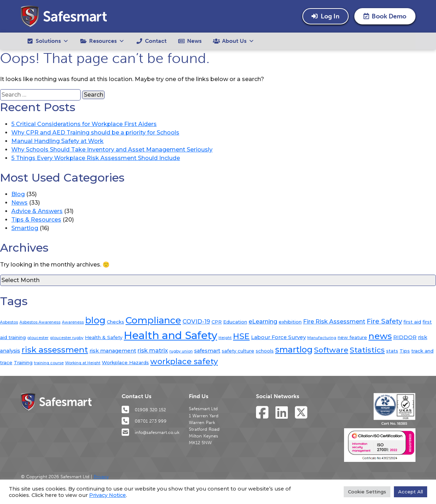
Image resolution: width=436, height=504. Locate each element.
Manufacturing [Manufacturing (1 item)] (322, 338)
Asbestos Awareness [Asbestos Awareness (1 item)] (40, 322)
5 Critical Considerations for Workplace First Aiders (84, 124)
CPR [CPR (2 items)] (217, 322)
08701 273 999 (144, 421)
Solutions (52, 41)
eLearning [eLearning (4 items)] (263, 321)
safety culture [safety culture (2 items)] (238, 351)
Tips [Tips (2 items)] (405, 351)
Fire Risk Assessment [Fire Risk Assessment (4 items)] (334, 321)
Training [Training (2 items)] (23, 362)
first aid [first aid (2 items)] (412, 322)
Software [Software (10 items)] (331, 350)
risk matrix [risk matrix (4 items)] (153, 350)
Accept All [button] (411, 492)
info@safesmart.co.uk (151, 432)
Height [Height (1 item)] (225, 338)
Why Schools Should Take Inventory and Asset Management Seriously (112, 150)
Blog (18, 194)
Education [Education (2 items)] (235, 322)
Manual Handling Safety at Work (57, 141)
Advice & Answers (37, 211)
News (194, 41)
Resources (107, 41)
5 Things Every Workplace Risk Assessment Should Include (96, 158)
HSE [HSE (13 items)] (241, 336)
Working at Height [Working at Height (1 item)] (83, 363)
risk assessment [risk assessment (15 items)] (55, 350)
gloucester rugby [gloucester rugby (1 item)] (67, 338)
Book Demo (385, 16)
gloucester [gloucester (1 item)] (38, 338)
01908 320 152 (144, 409)
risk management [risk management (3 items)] (113, 351)
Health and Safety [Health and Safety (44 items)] (170, 335)
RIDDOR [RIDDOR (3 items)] (405, 337)
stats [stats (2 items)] (392, 351)
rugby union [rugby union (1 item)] (181, 351)
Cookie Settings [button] (367, 492)
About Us (238, 41)
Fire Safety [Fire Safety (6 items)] (384, 321)
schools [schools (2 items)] (265, 351)
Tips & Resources (36, 220)
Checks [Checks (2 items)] (115, 322)
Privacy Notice (107, 495)
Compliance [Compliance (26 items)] (153, 320)
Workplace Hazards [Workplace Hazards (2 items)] (125, 362)
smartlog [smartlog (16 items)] (294, 350)
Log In (325, 16)
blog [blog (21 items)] (95, 320)
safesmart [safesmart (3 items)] (207, 351)
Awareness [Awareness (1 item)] (73, 322)
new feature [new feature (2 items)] (352, 337)
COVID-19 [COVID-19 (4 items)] (196, 321)
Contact (156, 41)
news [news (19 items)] (380, 336)
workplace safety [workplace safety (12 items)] (184, 361)
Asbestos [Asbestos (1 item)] (9, 322)
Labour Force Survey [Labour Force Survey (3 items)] (278, 337)
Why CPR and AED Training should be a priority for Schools (95, 133)
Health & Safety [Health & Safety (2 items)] (104, 337)
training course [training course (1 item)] (49, 363)
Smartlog (25, 228)
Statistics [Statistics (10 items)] (367, 350)
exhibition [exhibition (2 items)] (290, 322)
